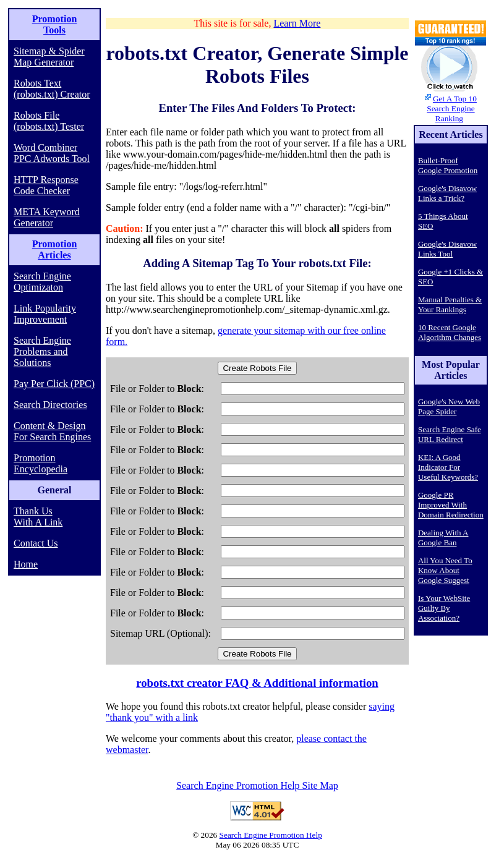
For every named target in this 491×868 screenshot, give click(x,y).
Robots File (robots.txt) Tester (49, 121)
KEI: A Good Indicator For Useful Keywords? (448, 467)
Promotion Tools (55, 24)
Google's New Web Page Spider (449, 406)
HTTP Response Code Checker (46, 185)
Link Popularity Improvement (45, 314)
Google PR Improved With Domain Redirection (451, 505)
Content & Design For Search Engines (52, 431)
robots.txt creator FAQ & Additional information (257, 683)
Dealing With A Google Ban (443, 538)
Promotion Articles (55, 249)
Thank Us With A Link (38, 517)
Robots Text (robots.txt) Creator (52, 89)
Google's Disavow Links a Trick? (447, 193)
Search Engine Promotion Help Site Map (257, 785)
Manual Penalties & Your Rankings (450, 304)
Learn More (297, 23)
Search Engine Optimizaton (42, 282)
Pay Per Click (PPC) (54, 384)
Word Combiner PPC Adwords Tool (52, 153)
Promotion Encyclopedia (41, 463)
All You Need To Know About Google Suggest (445, 570)
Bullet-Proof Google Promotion (448, 165)
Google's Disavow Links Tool (447, 249)
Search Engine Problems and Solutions (42, 351)
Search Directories (50, 405)
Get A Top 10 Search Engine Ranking (452, 108)
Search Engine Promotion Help (271, 835)
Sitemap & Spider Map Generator (49, 57)
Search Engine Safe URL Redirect (450, 434)
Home (26, 564)
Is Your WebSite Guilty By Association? (444, 608)
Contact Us (36, 543)
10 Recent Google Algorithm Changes (450, 332)
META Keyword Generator (47, 217)
